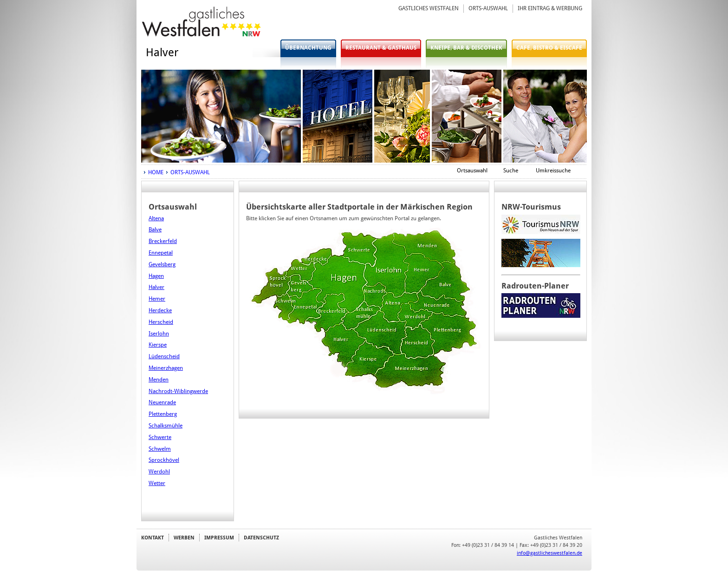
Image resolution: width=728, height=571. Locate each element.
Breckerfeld (163, 241)
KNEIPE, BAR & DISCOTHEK (466, 48)
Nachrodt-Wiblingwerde (178, 391)
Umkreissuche (553, 171)
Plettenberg (163, 414)
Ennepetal (161, 253)
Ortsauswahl (472, 171)
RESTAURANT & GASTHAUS (381, 48)
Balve (155, 230)
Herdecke (160, 310)
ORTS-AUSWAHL (488, 8)
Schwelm (160, 449)
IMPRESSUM (219, 538)
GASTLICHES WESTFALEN (429, 8)
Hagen (156, 276)
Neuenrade (162, 402)
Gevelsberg (162, 264)
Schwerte (160, 437)
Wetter (157, 483)
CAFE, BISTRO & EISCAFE (549, 48)
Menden (159, 380)
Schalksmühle (166, 426)
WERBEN (184, 538)
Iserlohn (159, 334)
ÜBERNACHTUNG (308, 48)
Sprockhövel (164, 460)
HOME (156, 172)
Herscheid (161, 322)
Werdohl (159, 472)
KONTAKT (153, 538)
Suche (511, 171)
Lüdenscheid (164, 356)
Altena (156, 218)
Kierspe (158, 345)
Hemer (157, 299)
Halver (156, 287)
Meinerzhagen (166, 368)
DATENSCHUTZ (261, 538)
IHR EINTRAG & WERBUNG (550, 8)
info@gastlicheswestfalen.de (549, 553)
